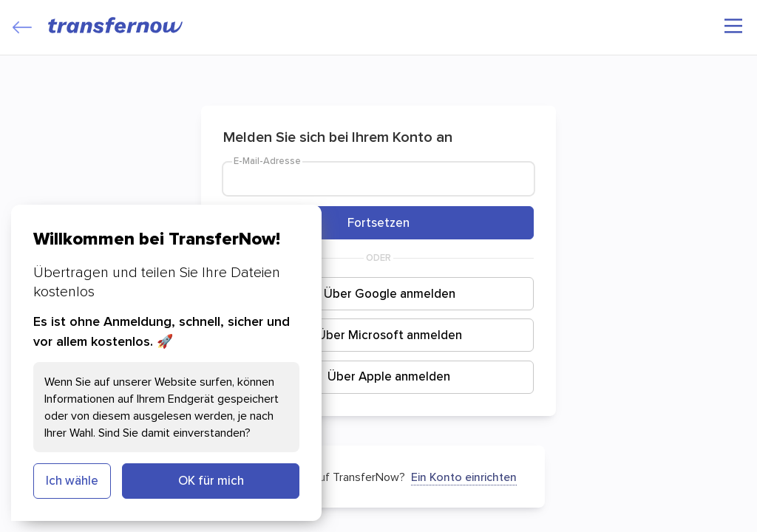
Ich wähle (72, 480)
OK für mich (211, 480)
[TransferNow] (116, 25)
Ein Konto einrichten (464, 477)
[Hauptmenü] (733, 26)
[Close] (22, 27)
